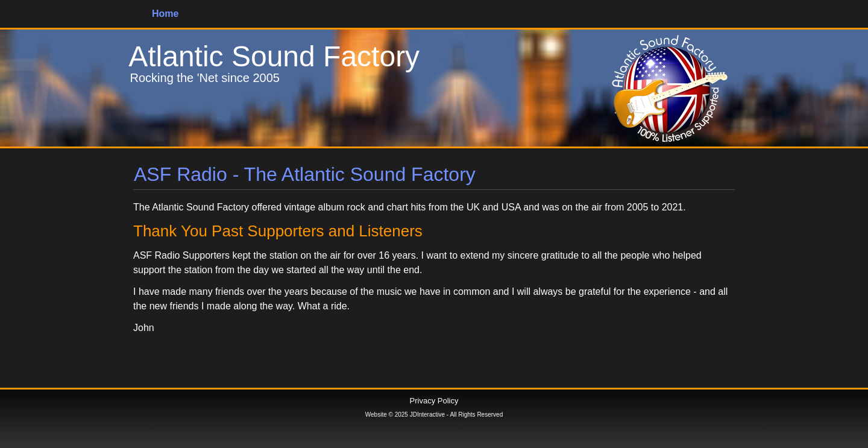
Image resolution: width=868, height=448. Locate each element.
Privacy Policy (434, 401)
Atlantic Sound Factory (274, 56)
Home (165, 14)
